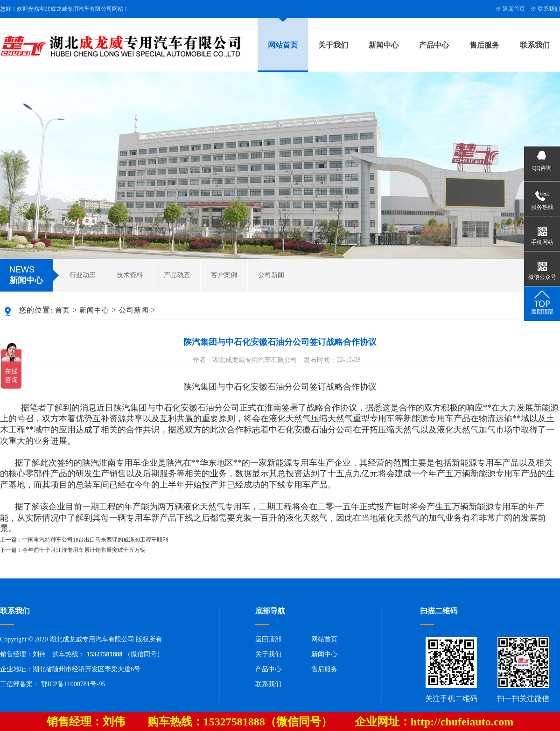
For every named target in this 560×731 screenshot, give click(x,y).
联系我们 (549, 9)
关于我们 (333, 45)
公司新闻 (271, 275)
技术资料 (130, 275)
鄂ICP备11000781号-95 (73, 684)
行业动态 (83, 275)
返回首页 (514, 9)
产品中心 (434, 45)
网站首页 (283, 45)
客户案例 (224, 275)
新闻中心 (384, 45)
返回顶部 (268, 639)
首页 (63, 310)
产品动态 (177, 275)
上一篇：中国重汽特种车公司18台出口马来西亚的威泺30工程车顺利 (84, 540)
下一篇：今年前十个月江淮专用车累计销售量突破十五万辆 (73, 550)
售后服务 (484, 45)
